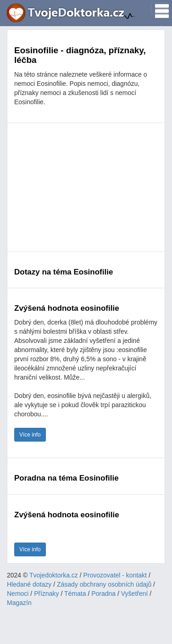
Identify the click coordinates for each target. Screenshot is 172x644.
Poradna (103, 594)
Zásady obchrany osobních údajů (104, 584)
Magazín (19, 603)
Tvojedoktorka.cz (54, 575)
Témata (75, 594)
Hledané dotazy (29, 584)
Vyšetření (135, 594)
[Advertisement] (86, 187)
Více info (30, 435)
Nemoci (18, 594)
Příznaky (46, 594)
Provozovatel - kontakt (115, 575)
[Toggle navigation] (159, 8)
